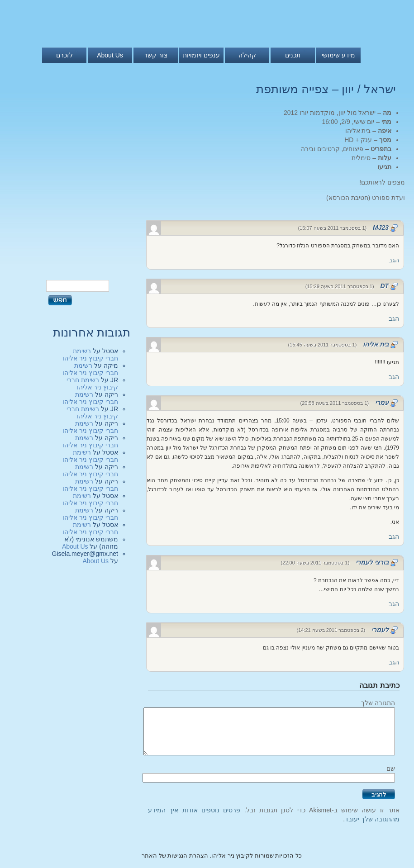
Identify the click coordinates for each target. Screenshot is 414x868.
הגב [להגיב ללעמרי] (394, 662)
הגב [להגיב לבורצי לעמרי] (394, 604)
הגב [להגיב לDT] (394, 318)
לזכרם (64, 55)
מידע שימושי (338, 55)
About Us (110, 55)
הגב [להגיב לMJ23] (394, 260)
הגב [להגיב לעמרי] (394, 536)
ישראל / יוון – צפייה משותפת (326, 89)
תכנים (293, 55)
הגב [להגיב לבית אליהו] (394, 377)
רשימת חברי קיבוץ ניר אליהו (90, 355)
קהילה (247, 55)
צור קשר (156, 55)
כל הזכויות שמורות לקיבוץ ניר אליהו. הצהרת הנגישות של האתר (222, 856)
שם (391, 768)
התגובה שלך (378, 703)
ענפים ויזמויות (201, 55)
